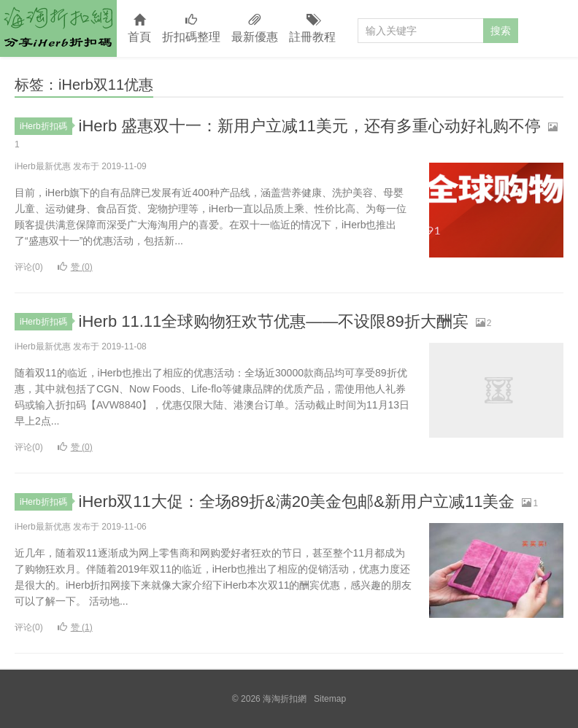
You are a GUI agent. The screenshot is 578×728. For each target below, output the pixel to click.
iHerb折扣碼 (46, 126)
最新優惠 (255, 29)
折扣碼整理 (191, 29)
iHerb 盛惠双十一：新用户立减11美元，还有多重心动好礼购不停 (310, 126)
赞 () (75, 267)
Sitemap (330, 699)
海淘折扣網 (58, 28)
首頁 (139, 29)
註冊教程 (312, 29)
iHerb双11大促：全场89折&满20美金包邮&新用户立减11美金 (297, 502)
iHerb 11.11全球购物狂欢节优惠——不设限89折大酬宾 (274, 321)
